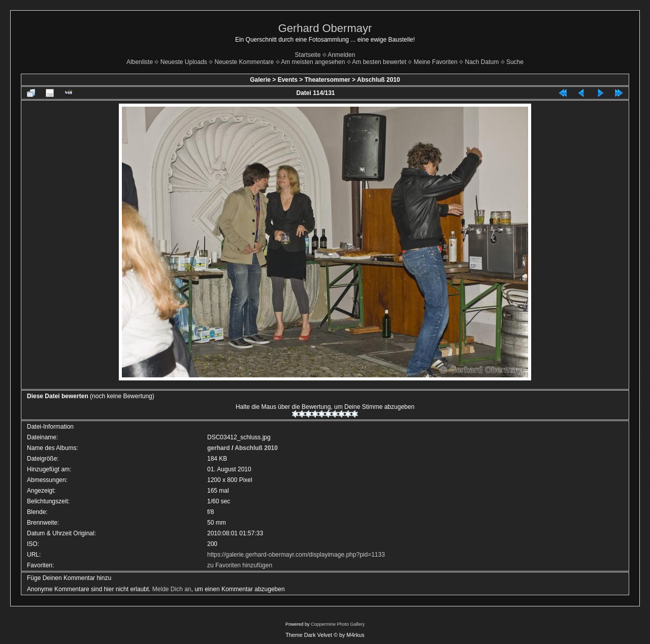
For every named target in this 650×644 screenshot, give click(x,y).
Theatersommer (328, 80)
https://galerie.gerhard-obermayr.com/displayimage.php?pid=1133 (296, 555)
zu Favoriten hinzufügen (240, 565)
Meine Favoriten (436, 62)
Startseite (308, 55)
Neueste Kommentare (245, 62)
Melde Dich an (172, 589)
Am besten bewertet (379, 62)
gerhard (219, 448)
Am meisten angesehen (313, 62)
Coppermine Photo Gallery (338, 624)
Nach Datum (482, 62)
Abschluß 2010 (379, 80)
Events (288, 80)
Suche (515, 62)
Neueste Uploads (184, 62)
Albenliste (140, 62)
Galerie (260, 80)
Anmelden (341, 55)
